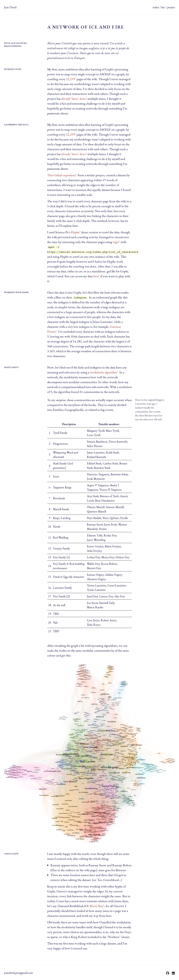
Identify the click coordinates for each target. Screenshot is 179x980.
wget (116, 242)
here (96, 276)
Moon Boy (96, 906)
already (66, 99)
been (75, 99)
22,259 (71, 79)
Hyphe (75, 232)
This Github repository (62, 175)
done (83, 99)
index (156, 7)
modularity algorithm (103, 372)
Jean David (10, 7)
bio (163, 7)
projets (171, 7)
